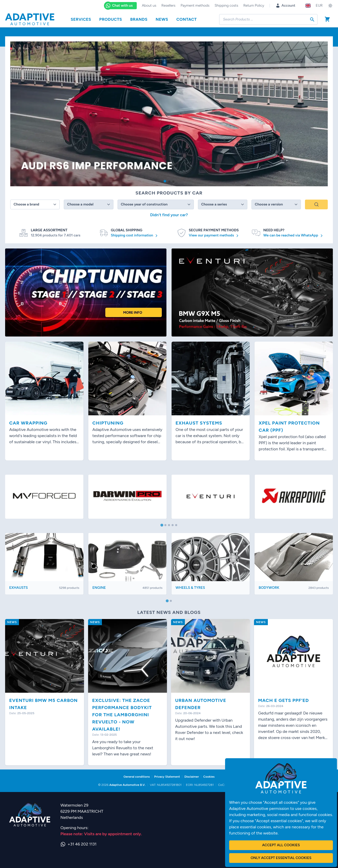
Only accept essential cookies (281, 858)
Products (111, 19)
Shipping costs (226, 6)
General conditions (137, 777)
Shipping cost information (135, 236)
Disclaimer (192, 777)
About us (149, 6)
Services (81, 19)
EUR (319, 6)
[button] (165, 181)
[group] (169, 114)
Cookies (209, 777)
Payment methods (195, 6)
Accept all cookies (281, 845)
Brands (139, 19)
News (162, 19)
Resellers (168, 6)
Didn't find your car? (169, 215)
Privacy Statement (167, 777)
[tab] (162, 525)
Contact (187, 19)
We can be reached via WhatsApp (294, 236)
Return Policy (254, 6)
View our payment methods (214, 236)
